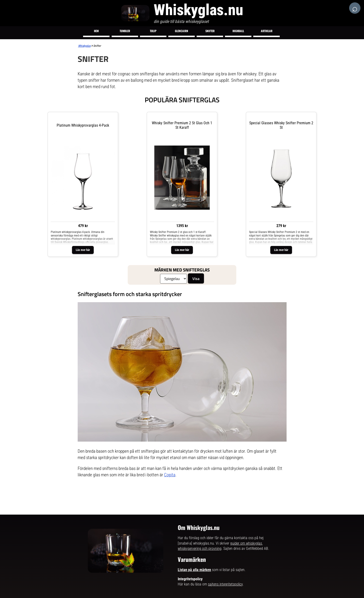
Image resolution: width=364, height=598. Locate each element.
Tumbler (125, 31)
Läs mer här (83, 250)
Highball (238, 31)
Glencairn (182, 31)
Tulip (153, 31)
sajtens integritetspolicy (225, 584)
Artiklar (267, 31)
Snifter (210, 31)
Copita (170, 475)
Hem (96, 31)
